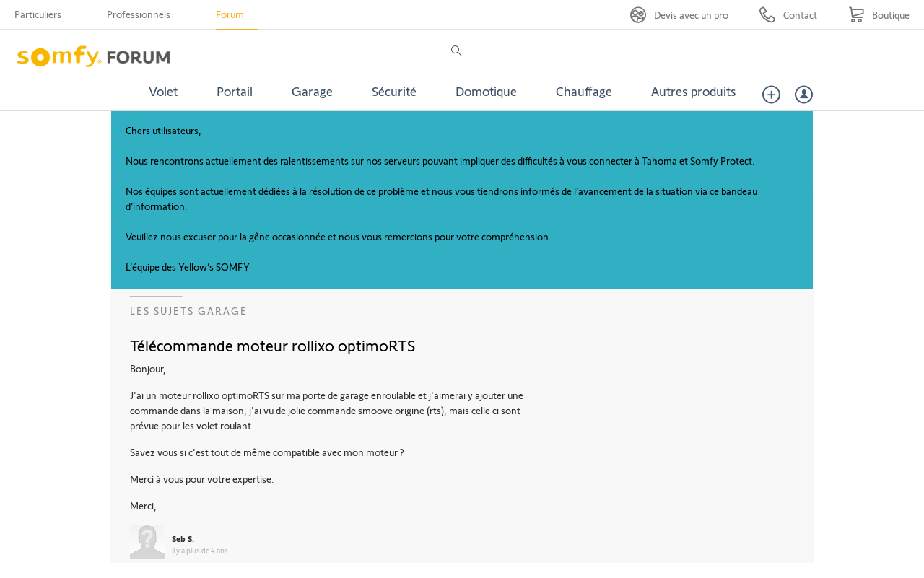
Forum (230, 14)
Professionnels (139, 14)
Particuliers (38, 14)
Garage (312, 91)
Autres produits (694, 91)
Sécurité (394, 91)
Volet (163, 91)
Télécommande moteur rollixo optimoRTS (273, 345)
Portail (235, 91)
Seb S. (183, 538)
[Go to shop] (879, 15)
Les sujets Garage (189, 311)
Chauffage (584, 91)
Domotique (486, 91)
